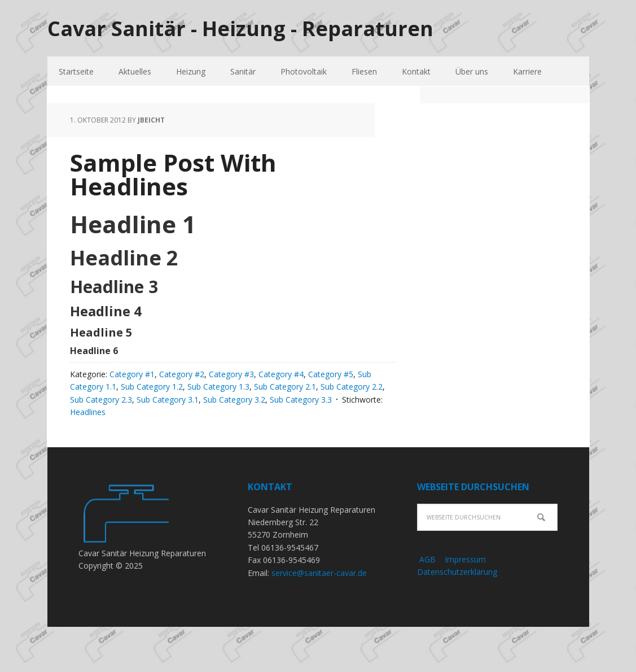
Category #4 (281, 374)
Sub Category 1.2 (152, 387)
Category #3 (231, 374)
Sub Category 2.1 (285, 387)
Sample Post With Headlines (173, 174)
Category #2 (182, 374)
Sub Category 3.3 (301, 400)
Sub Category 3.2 (234, 400)
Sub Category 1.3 (218, 387)
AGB (426, 559)
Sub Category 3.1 (168, 400)
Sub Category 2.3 (101, 400)
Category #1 (132, 374)
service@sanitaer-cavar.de (319, 573)
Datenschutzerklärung (457, 572)
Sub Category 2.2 (352, 387)
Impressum (465, 559)
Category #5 (331, 374)
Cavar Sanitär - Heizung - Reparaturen (240, 28)
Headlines (88, 412)
